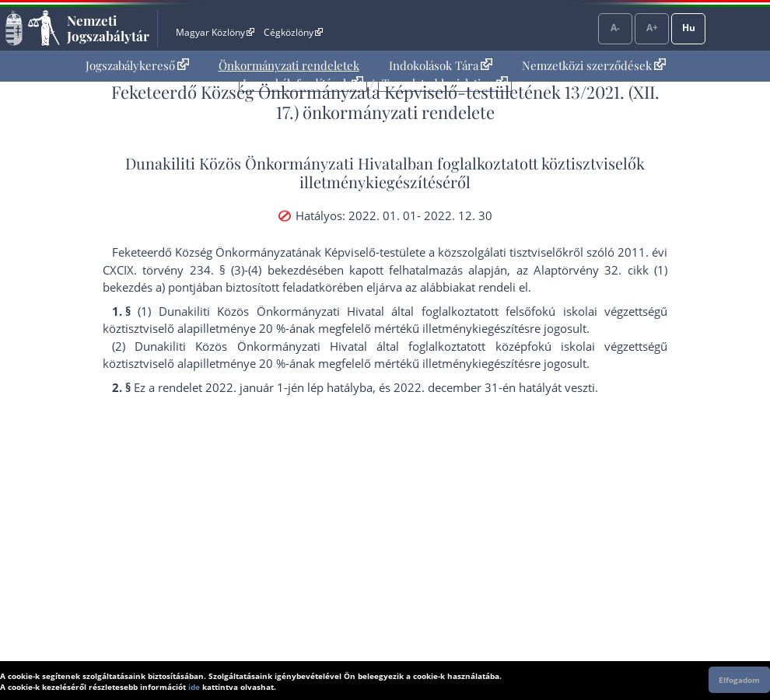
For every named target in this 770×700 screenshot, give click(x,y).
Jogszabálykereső (137, 65)
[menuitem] (137, 66)
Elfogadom (739, 680)
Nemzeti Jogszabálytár (108, 28)
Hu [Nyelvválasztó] (689, 28)
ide (194, 687)
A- (615, 28)
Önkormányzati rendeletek (289, 65)
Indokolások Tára (441, 65)
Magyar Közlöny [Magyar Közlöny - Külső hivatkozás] (215, 32)
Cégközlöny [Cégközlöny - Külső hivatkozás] (293, 32)
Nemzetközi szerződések (594, 65)
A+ (652, 28)
